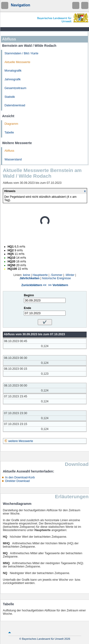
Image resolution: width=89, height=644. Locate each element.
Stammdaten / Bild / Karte (21, 53)
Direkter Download (17, 481)
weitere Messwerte (21, 441)
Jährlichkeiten (30, 278)
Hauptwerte (40, 275)
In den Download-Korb (20, 477)
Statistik (10, 97)
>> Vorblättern (58, 285)
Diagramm (11, 124)
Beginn (29, 295)
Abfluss (9, 151)
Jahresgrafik (13, 79)
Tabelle (9, 133)
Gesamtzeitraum (15, 88)
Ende (28, 308)
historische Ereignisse (56, 278)
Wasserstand (13, 159)
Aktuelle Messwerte (17, 62)
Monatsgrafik (13, 71)
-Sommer (56, 275)
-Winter (70, 275)
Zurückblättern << (34, 285)
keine (27, 275)
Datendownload (15, 105)
